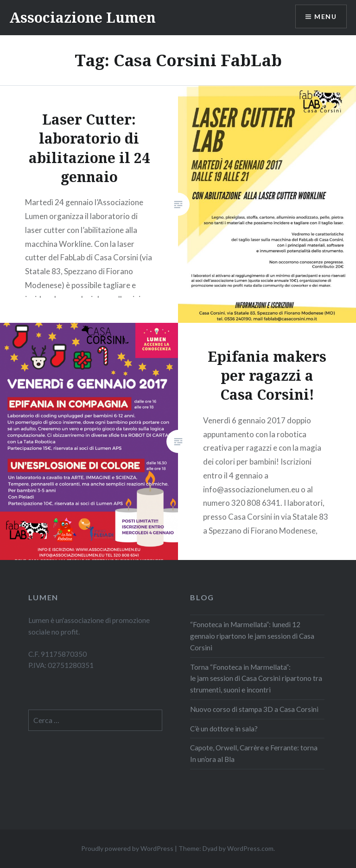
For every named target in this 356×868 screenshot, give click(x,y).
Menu (325, 16)
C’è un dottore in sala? (225, 729)
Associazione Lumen (83, 17)
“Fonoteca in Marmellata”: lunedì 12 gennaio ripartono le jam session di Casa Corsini (252, 636)
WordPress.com (250, 848)
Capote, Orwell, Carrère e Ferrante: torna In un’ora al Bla (254, 753)
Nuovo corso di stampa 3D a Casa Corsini (254, 709)
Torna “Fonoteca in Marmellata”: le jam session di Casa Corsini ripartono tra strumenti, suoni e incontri (256, 679)
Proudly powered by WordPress (127, 848)
